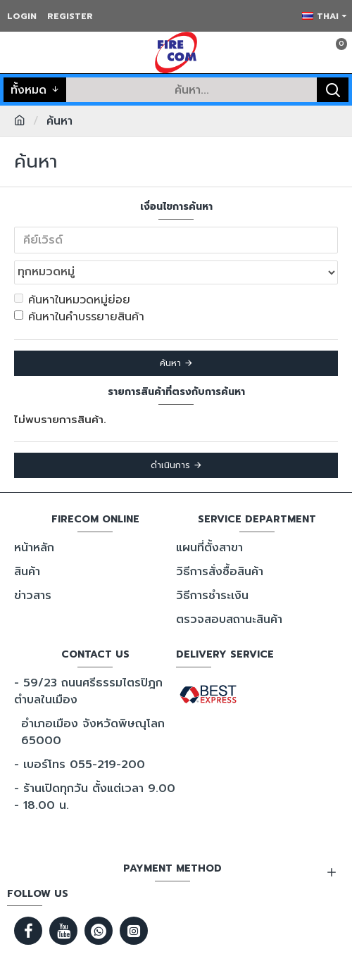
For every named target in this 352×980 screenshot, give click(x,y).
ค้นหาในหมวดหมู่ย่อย (72, 300)
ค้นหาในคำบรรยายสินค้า (79, 317)
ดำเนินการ (170, 465)
